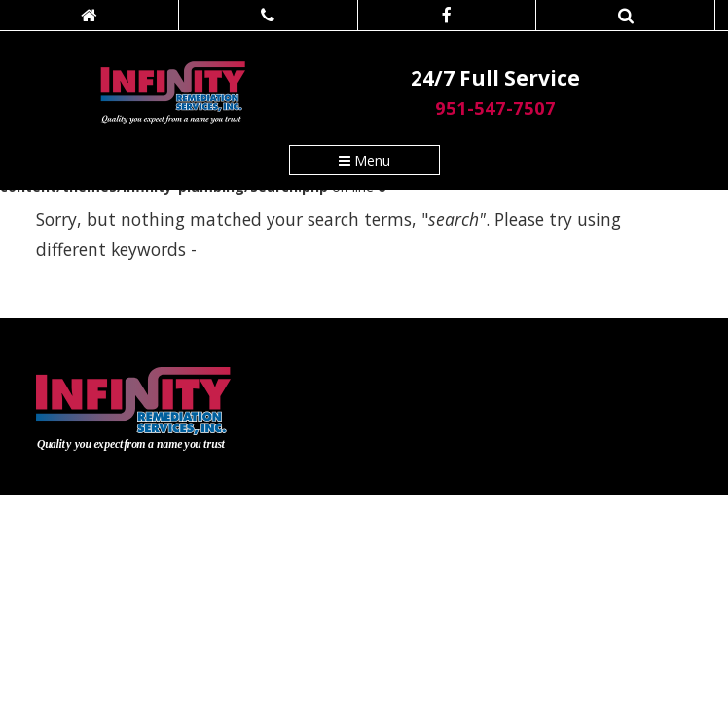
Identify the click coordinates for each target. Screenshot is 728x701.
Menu (364, 160)
